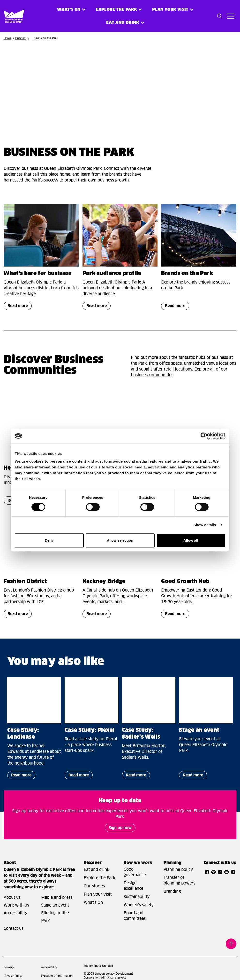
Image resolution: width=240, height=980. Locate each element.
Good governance (135, 872)
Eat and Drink (123, 23)
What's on (69, 9)
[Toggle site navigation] (231, 16)
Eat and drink (96, 870)
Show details (205, 525)
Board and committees (135, 916)
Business (21, 38)
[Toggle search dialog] (219, 16)
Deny (49, 540)
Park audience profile (112, 274)
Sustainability (137, 897)
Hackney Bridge (104, 582)
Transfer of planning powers (179, 881)
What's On (93, 903)
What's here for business (38, 274)
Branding (172, 892)
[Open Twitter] (214, 872)
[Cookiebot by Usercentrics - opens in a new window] (204, 436)
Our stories (94, 886)
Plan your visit (170, 9)
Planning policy (178, 870)
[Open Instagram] (220, 872)
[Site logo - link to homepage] (9, 16)
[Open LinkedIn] (227, 872)
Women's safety (139, 905)
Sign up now (120, 828)
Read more (16, 307)
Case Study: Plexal (90, 730)
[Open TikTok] (233, 872)
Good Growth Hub (185, 582)
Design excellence (133, 886)
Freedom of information (57, 976)
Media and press (57, 898)
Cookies (9, 968)
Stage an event (199, 730)
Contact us (14, 929)
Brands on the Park (187, 274)
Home (7, 38)
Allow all (191, 540)
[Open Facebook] (207, 872)
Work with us (16, 905)
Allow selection (120, 540)
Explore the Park (116, 9)
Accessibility (15, 913)
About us (12, 898)
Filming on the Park (55, 917)
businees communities (152, 375)
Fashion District (25, 582)
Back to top (231, 944)
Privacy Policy (13, 976)
